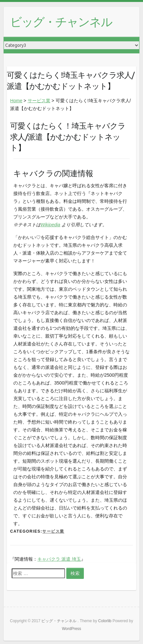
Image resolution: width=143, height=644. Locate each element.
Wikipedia (51, 225)
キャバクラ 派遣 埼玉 (59, 559)
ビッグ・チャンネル (61, 22)
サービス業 (39, 101)
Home (16, 101)
